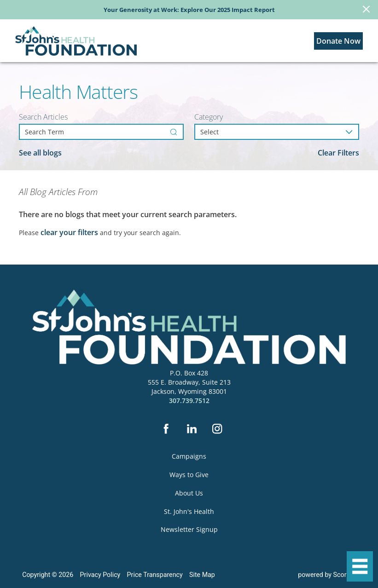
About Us (189, 493)
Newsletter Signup (189, 529)
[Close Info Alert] (366, 10)
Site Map (202, 575)
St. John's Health (189, 511)
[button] (360, 566)
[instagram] (217, 429)
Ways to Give (189, 475)
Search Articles (43, 117)
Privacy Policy (100, 575)
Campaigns (189, 456)
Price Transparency (155, 575)
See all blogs (40, 153)
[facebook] (166, 429)
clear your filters (69, 232)
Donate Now (338, 41)
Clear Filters (338, 153)
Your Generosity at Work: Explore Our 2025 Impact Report (189, 10)
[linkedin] (192, 429)
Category (209, 117)
